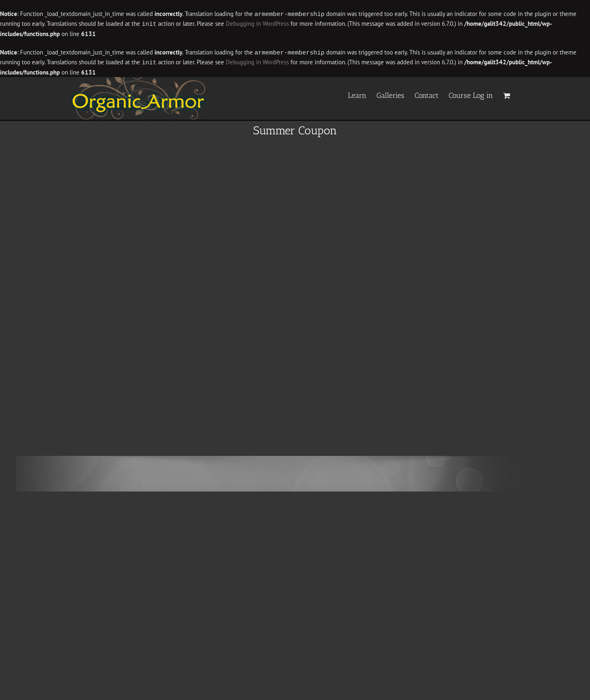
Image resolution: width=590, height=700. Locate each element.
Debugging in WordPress (257, 24)
